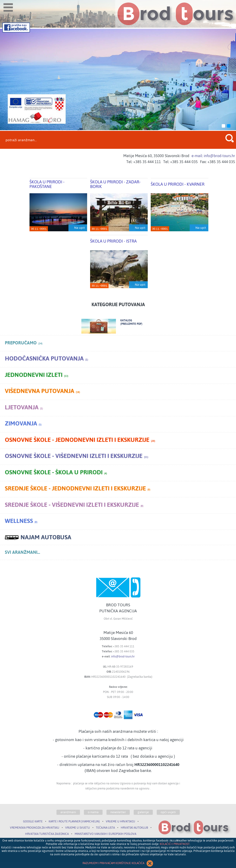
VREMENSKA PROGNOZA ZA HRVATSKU (35, 828)
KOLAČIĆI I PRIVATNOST (175, 844)
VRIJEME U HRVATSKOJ (120, 821)
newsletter (118, 812)
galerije (143, 812)
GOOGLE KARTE (33, 821)
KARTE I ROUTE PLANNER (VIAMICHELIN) (74, 821)
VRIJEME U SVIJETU (78, 828)
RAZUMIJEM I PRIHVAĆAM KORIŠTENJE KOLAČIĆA (118, 863)
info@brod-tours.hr (123, 657)
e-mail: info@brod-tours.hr (213, 156)
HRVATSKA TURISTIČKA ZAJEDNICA (47, 834)
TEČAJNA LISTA (105, 828)
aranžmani (68, 812)
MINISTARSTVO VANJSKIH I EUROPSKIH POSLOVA (105, 834)
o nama (93, 812)
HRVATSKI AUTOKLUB (134, 828)
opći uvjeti (168, 812)
